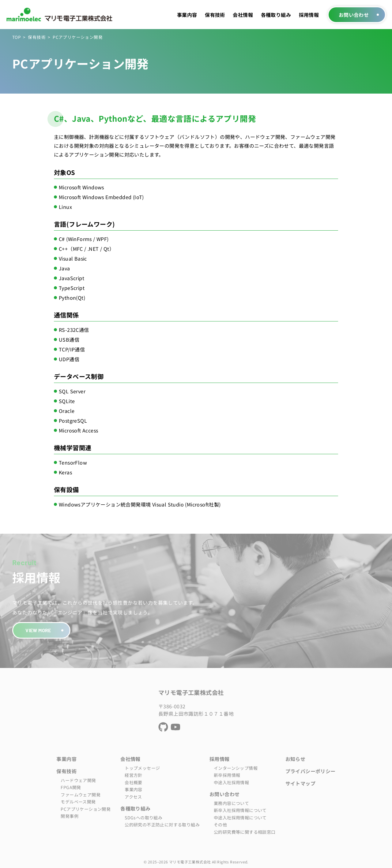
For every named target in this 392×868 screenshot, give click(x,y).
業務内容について (231, 803)
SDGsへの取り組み (143, 818)
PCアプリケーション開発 (86, 809)
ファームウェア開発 (81, 795)
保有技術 (215, 15)
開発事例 (70, 816)
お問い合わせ (354, 15)
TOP (17, 37)
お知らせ (296, 759)
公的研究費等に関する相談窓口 (245, 832)
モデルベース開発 (78, 802)
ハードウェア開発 (78, 780)
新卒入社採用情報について (240, 810)
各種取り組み (276, 15)
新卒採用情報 (227, 775)
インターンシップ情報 (236, 768)
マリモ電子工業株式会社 (191, 692)
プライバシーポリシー (311, 771)
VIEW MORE (38, 630)
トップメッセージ (142, 768)
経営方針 (134, 775)
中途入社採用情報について (240, 818)
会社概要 (134, 782)
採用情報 (309, 15)
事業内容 (187, 15)
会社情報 (243, 15)
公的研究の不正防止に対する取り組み (162, 825)
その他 (220, 825)
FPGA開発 (71, 787)
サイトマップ (300, 783)
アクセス (133, 797)
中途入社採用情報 (231, 782)
